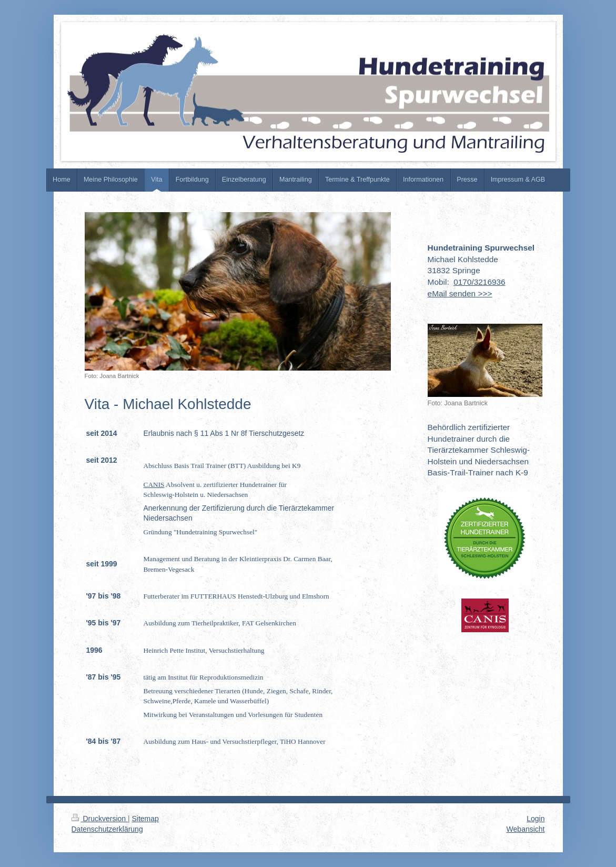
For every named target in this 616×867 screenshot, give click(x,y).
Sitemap (145, 819)
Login (536, 819)
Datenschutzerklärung (107, 829)
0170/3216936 (479, 282)
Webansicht (526, 829)
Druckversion (100, 819)
